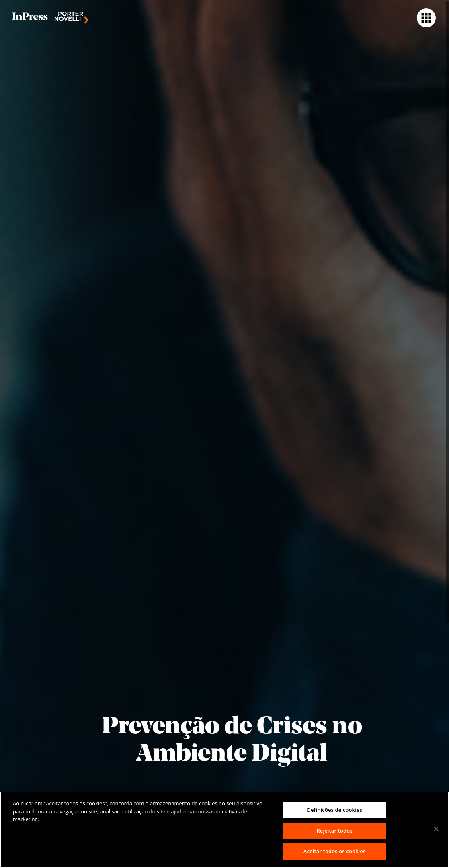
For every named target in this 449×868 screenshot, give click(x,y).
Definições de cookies (334, 810)
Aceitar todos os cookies (335, 851)
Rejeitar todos (334, 831)
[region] (224, 830)
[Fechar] (436, 829)
